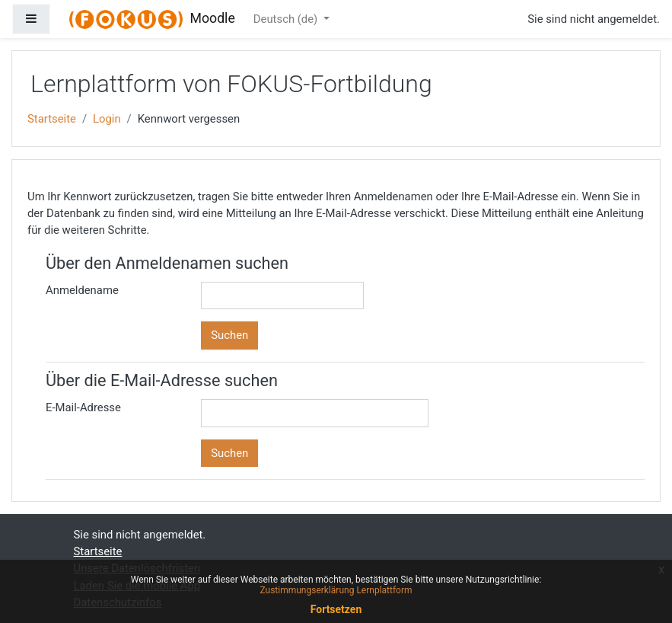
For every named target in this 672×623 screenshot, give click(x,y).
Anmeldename (82, 290)
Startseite (52, 119)
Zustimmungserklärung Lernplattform (336, 590)
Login (107, 119)
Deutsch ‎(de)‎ (287, 19)
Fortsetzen (336, 609)
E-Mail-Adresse (83, 407)
